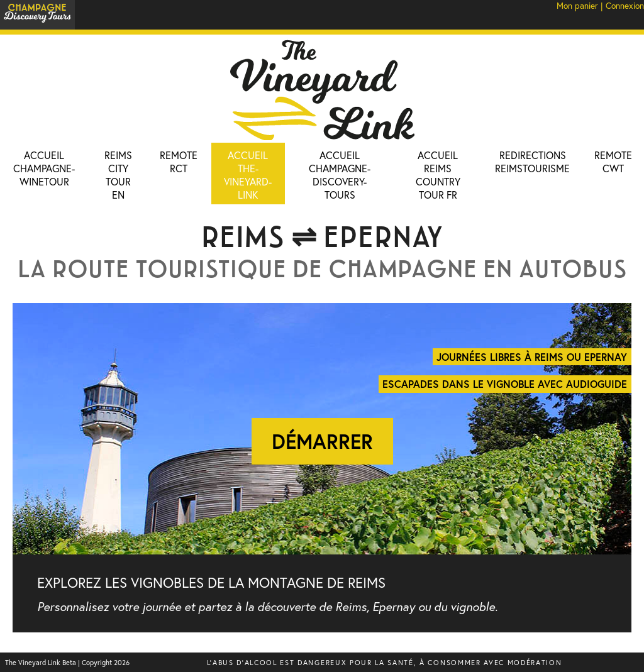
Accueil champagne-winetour (44, 168)
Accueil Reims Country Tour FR (438, 175)
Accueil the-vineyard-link (248, 175)
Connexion (625, 6)
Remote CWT (613, 162)
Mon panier (577, 6)
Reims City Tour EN (118, 175)
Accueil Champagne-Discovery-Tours (340, 175)
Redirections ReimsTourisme (532, 162)
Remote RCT (179, 162)
